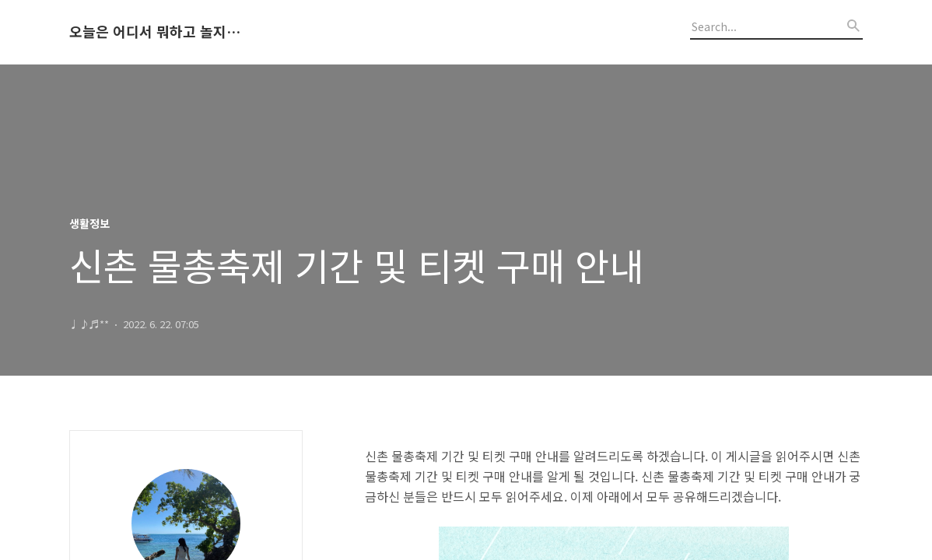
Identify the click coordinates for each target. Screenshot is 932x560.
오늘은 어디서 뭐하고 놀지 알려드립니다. (155, 32)
